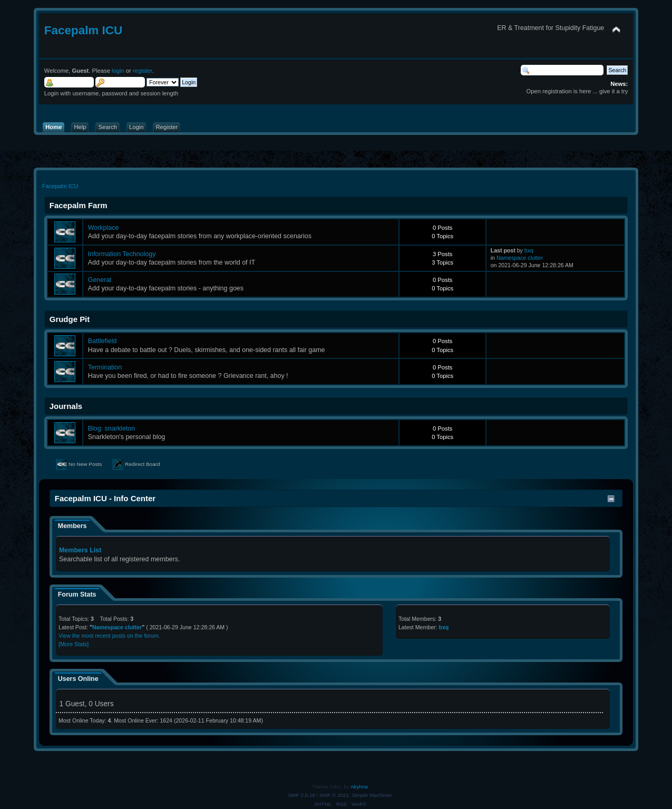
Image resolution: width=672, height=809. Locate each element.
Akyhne (359, 787)
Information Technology (122, 254)
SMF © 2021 (334, 795)
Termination (105, 367)
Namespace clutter (520, 258)
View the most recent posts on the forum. (109, 636)
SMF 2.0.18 (301, 795)
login (118, 71)
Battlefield (103, 341)
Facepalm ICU (84, 30)
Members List (80, 550)
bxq (529, 250)
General (100, 280)
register (143, 71)
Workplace (104, 228)
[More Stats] (74, 644)
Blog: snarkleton (111, 428)
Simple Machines (372, 795)
